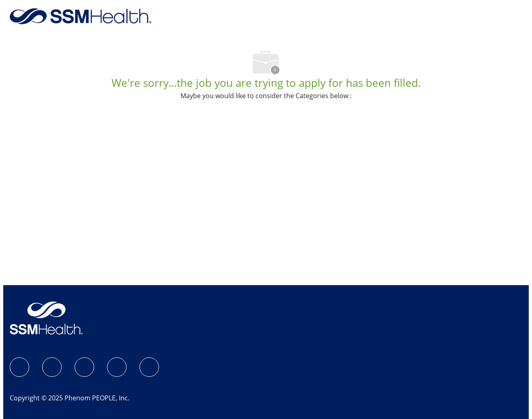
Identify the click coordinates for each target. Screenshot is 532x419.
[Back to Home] (81, 15)
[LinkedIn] (84, 367)
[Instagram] (52, 367)
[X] (117, 367)
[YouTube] (149, 367)
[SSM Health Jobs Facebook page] (19, 367)
